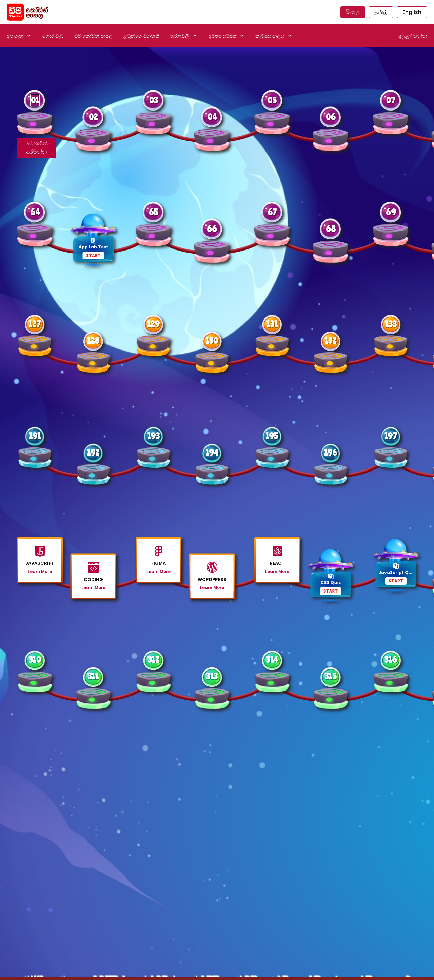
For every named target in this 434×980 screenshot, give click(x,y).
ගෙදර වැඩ (53, 36)
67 (272, 212)
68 (331, 229)
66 (212, 229)
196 (331, 452)
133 (391, 324)
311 (93, 676)
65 (154, 212)
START (93, 255)
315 (331, 676)
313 (212, 676)
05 (272, 100)
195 (272, 436)
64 (35, 212)
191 (35, 436)
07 (391, 100)
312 (154, 659)
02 (93, 117)
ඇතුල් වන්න (413, 36)
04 (212, 117)
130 (212, 341)
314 (272, 659)
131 (272, 324)
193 (154, 436)
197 (391, 436)
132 (331, 341)
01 (35, 100)
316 (391, 659)
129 (153, 324)
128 (93, 341)
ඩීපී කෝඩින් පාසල (93, 36)
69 (391, 212)
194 (212, 452)
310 (35, 659)
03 (154, 100)
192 (93, 452)
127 (35, 324)
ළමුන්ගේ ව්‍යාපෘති (141, 36)
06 (331, 117)
